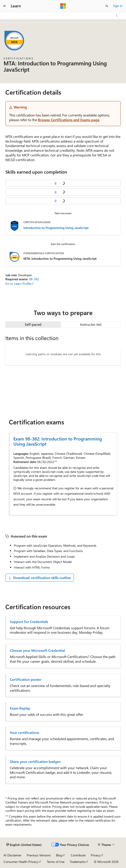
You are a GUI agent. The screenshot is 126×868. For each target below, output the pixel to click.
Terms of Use (56, 862)
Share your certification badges (35, 762)
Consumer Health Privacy (21, 862)
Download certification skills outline (40, 578)
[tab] (33, 324)
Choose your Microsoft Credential (37, 650)
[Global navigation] (4, 6)
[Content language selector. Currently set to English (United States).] (24, 845)
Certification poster (26, 679)
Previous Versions (39, 855)
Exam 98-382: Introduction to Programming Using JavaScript (58, 441)
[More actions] (117, 16)
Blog (59, 855)
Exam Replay (20, 708)
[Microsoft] (63, 6)
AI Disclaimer (12, 855)
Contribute (78, 855)
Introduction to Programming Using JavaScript (56, 228)
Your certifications (25, 733)
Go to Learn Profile (18, 283)
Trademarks (78, 862)
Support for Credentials (29, 622)
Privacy (96, 855)
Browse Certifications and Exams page (69, 120)
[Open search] (107, 6)
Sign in (118, 6)
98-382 (34, 279)
